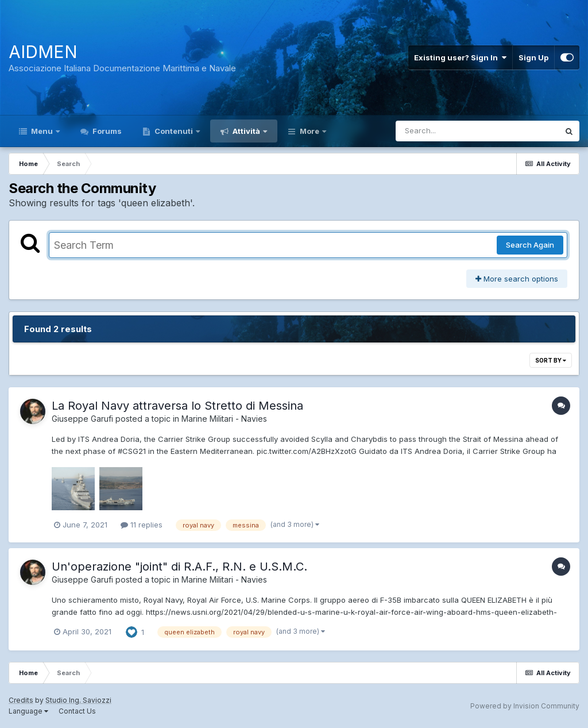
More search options (517, 279)
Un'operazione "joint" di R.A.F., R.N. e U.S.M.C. (179, 567)
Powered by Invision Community (525, 706)
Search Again (530, 245)
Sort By (551, 360)
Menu (42, 131)
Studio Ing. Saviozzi (78, 700)
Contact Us (77, 711)
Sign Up (533, 57)
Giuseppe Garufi (82, 419)
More (310, 131)
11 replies (142, 525)
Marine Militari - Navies (224, 419)
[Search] (446, 131)
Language (28, 711)
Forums (106, 131)
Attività (246, 131)
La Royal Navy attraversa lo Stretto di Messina (177, 406)
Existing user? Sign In (460, 57)
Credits (21, 700)
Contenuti (174, 131)
